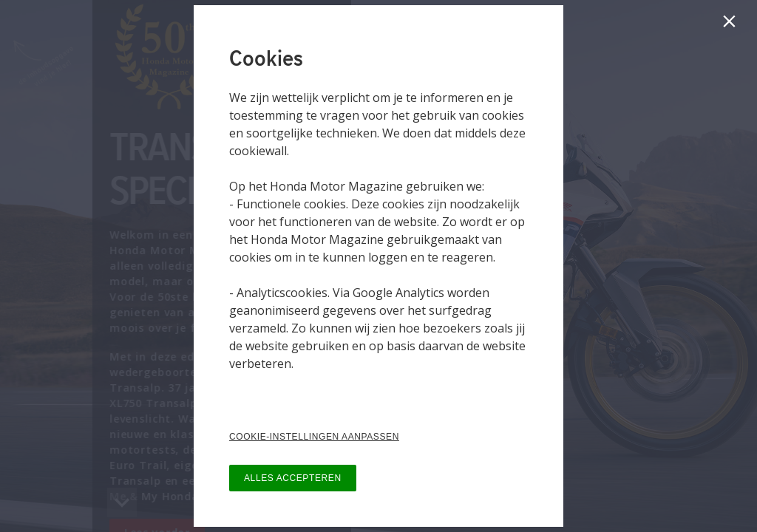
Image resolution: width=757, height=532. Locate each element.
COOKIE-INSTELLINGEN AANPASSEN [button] (314, 437)
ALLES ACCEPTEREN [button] (293, 478)
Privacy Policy (266, 393)
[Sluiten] (732, 25)
